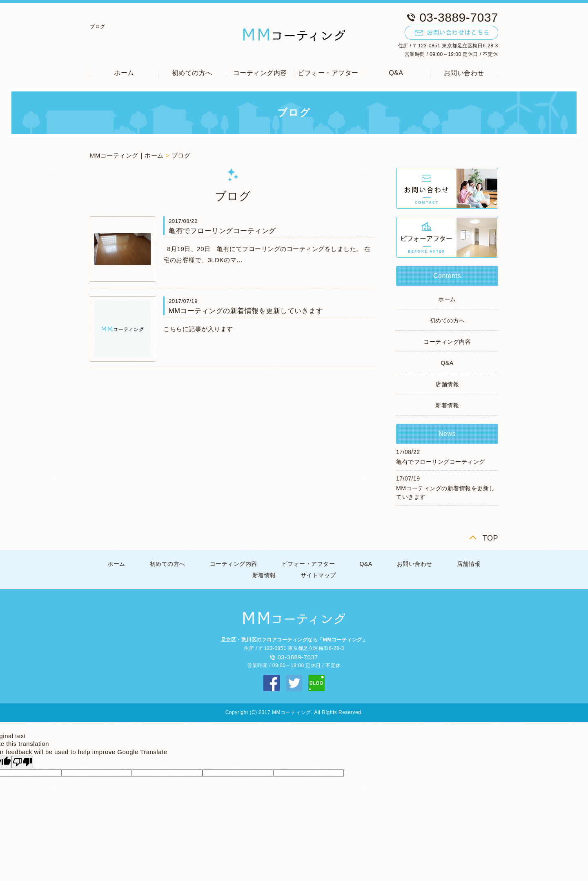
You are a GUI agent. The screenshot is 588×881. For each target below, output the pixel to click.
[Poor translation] (22, 762)
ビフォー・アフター (328, 73)
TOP (490, 538)
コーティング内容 (260, 73)
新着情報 (447, 405)
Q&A (396, 73)
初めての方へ (192, 73)
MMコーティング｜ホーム (127, 155)
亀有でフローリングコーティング (222, 231)
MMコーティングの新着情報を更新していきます (246, 311)
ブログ (181, 155)
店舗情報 (447, 384)
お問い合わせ (464, 73)
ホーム (124, 73)
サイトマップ (318, 575)
